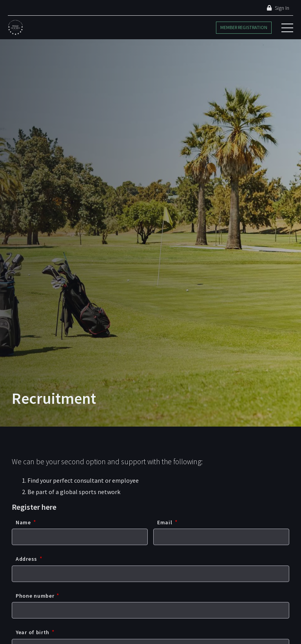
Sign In (278, 8)
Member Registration (244, 27)
